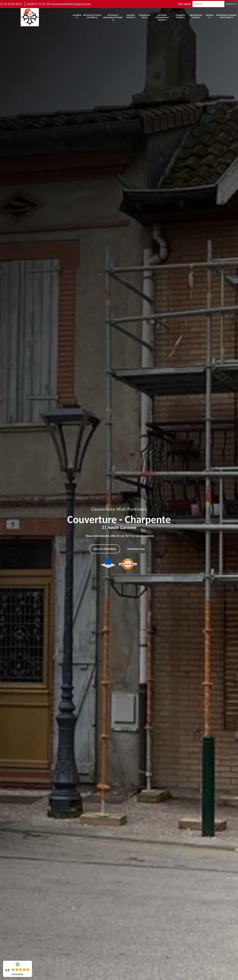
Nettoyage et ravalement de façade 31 (113, 18)
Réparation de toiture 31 (196, 16)
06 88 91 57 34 (36, 4)
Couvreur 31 (77, 16)
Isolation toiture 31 (131, 16)
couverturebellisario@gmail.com (71, 4)
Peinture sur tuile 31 (144, 16)
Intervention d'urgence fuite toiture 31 (226, 16)
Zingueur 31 (210, 16)
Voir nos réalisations (105, 549)
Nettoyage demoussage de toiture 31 (162, 18)
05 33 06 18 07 (13, 4)
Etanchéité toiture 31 (180, 16)
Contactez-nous (136, 549)
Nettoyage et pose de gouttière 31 (92, 16)
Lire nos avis (17, 974)
